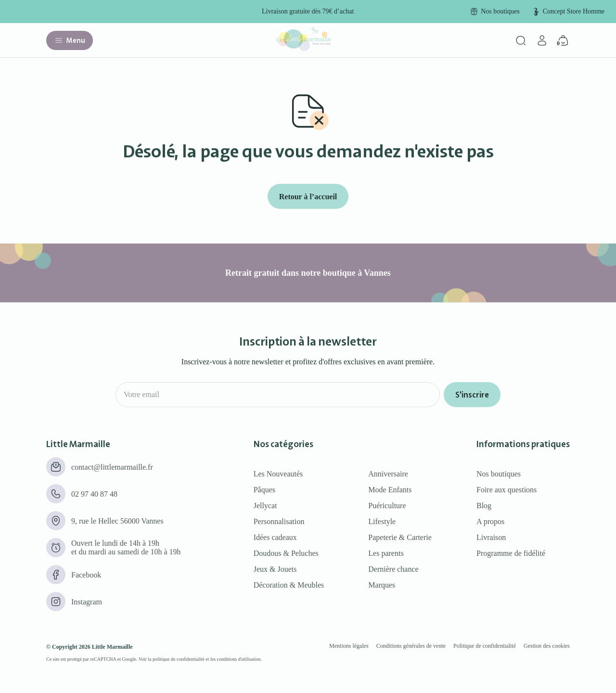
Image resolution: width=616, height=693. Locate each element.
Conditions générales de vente (411, 646)
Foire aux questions (507, 490)
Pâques (264, 490)
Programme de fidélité (511, 553)
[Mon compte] (542, 40)
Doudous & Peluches (286, 553)
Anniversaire (388, 474)
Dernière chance (393, 569)
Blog (484, 506)
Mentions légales (349, 646)
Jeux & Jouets (275, 569)
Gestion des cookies (547, 646)
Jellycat (265, 506)
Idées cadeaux (275, 537)
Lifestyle (382, 521)
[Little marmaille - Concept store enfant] (303, 48)
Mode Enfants (390, 490)
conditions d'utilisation (239, 659)
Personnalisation (279, 521)
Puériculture (387, 506)
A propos (490, 521)
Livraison (491, 537)
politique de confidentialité (179, 659)
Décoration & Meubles (289, 585)
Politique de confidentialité (485, 646)
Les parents (386, 553)
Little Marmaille (112, 647)
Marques (382, 585)
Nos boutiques (499, 474)
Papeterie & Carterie (400, 537)
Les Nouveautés (278, 474)
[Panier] (563, 40)
